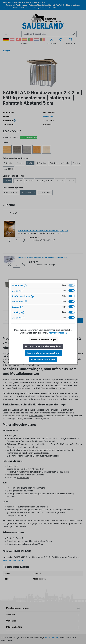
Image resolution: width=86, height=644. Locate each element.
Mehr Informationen (58, 333)
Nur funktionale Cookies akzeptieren (43, 346)
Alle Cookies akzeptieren (43, 360)
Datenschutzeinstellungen (43, 340)
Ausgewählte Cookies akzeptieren (43, 353)
